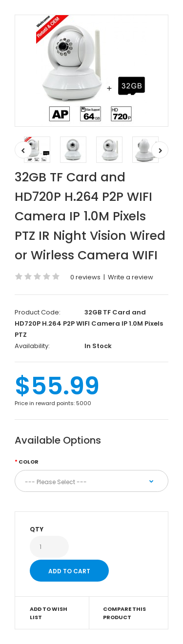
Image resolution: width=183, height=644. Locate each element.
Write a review (131, 277)
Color (29, 462)
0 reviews (85, 277)
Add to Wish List (49, 613)
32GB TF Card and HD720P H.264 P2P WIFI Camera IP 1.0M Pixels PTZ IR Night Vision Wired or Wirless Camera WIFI (90, 216)
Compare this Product (124, 613)
